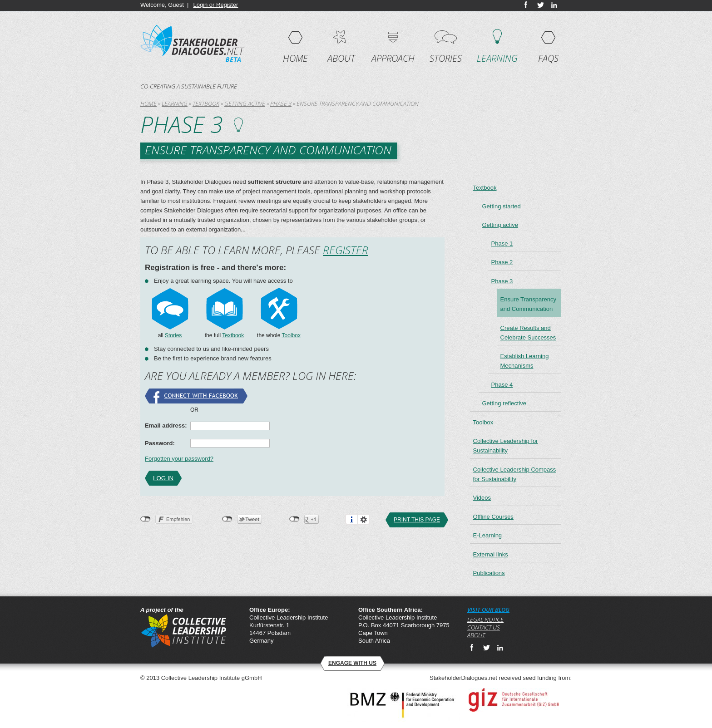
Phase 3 (281, 103)
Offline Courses (493, 517)
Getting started (502, 206)
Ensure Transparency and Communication (529, 304)
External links (491, 554)
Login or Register (215, 5)
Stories (446, 58)
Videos (482, 498)
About (341, 58)
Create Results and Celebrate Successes (528, 333)
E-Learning (488, 535)
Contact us (484, 627)
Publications (489, 573)
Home (295, 58)
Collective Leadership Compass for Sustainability (515, 474)
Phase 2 (502, 262)
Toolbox (291, 335)
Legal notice (485, 620)
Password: (160, 443)
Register (346, 250)
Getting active (245, 103)
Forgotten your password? (179, 459)
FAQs (548, 58)
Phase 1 (502, 243)
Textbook (206, 103)
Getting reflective (504, 403)
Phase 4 (502, 385)
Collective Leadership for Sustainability (506, 446)
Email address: (166, 425)
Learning (497, 58)
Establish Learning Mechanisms (525, 361)
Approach (393, 58)
